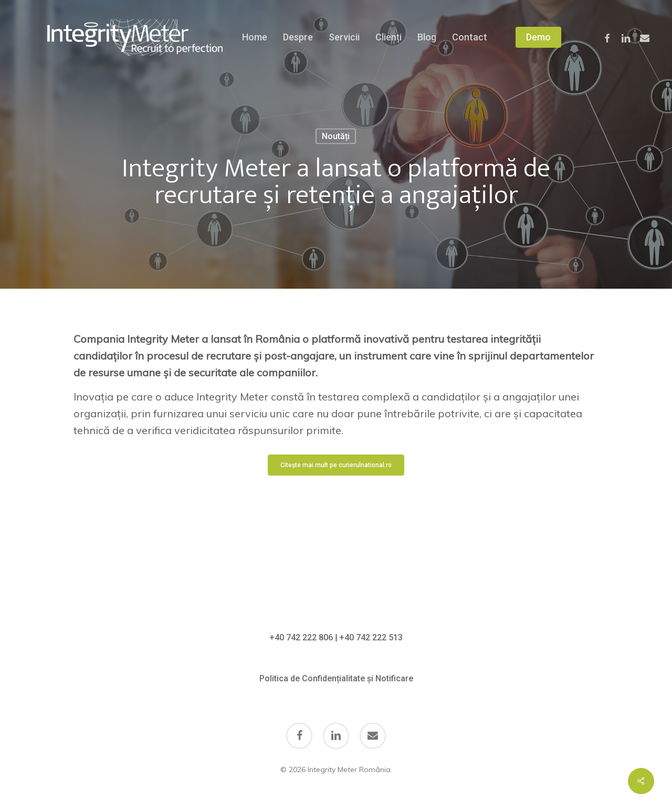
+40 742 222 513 (371, 637)
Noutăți (336, 136)
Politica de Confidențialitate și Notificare (336, 678)
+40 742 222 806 (301, 637)
